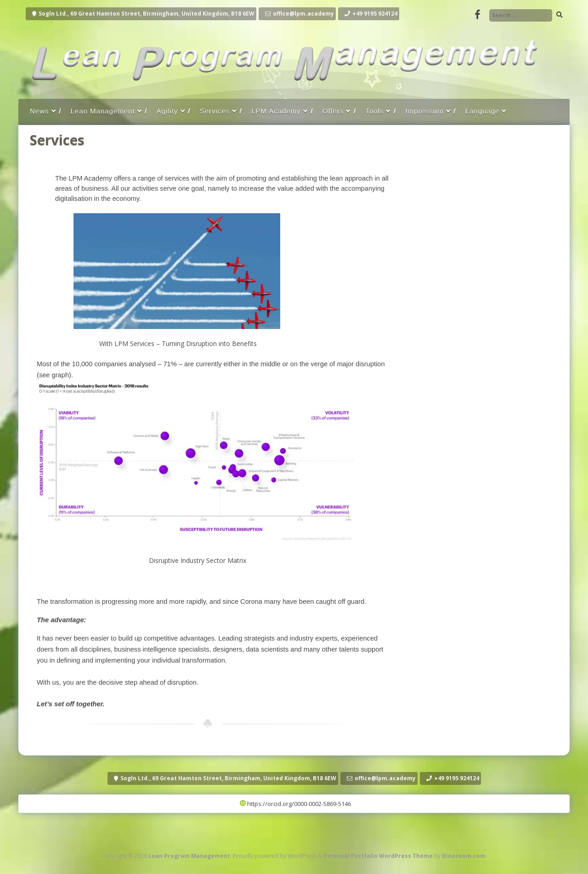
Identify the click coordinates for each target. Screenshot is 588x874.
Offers (333, 111)
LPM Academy (276, 111)
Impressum (424, 111)
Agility (167, 111)
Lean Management (103, 111)
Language (483, 111)
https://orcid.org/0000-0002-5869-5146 (295, 804)
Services (215, 111)
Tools (374, 111)
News (40, 111)
